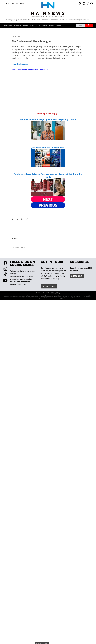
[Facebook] (80, 3)
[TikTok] (88, 3)
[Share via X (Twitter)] (17, 219)
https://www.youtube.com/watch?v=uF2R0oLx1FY (30, 70)
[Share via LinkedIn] (22, 219)
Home (5, 3)
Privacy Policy (56, 293)
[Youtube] (92, 3)
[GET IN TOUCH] (49, 286)
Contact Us (14, 3)
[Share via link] (27, 219)
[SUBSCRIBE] (77, 276)
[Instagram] (84, 3)
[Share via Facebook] (13, 219)
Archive (23, 3)
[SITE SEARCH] (89, 25)
